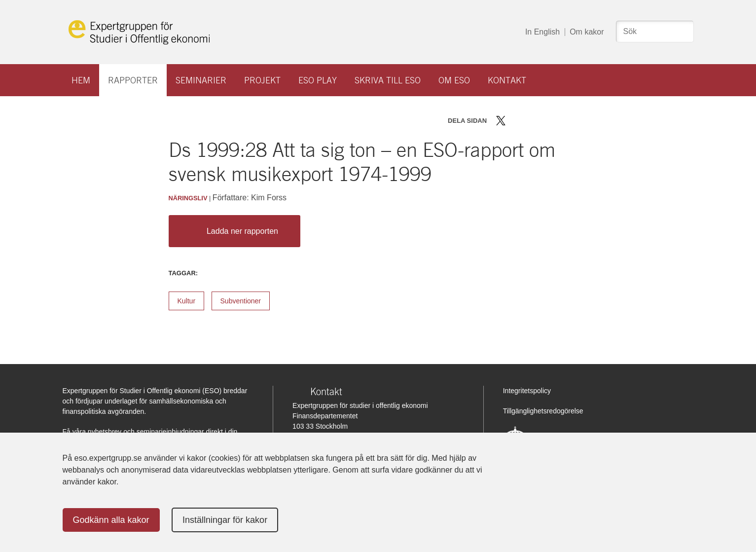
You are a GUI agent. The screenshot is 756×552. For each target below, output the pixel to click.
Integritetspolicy (527, 391)
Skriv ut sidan (562, 121)
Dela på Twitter (501, 121)
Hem (81, 80)
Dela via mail (545, 121)
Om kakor (587, 32)
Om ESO (454, 80)
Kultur (187, 301)
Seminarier (201, 80)
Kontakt (507, 80)
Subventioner (241, 301)
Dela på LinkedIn (529, 121)
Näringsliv (188, 198)
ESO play (318, 80)
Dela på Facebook (515, 121)
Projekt (262, 80)
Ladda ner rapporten (232, 231)
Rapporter (133, 80)
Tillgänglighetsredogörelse (543, 411)
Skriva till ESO (388, 80)
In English (542, 32)
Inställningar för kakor (225, 520)
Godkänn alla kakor (111, 520)
